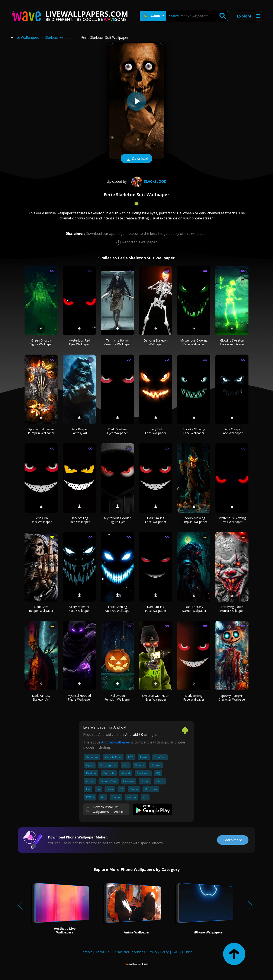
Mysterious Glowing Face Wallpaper (194, 342)
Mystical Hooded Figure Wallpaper (79, 697)
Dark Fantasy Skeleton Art (41, 697)
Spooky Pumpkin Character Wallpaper (232, 697)
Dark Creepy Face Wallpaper (232, 431)
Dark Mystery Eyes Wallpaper (118, 431)
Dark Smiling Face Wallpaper (79, 520)
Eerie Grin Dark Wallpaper (41, 520)
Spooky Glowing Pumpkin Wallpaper (194, 520)
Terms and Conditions (129, 952)
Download (136, 159)
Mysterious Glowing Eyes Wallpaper (232, 520)
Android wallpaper (116, 742)
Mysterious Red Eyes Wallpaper (79, 342)
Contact (86, 952)
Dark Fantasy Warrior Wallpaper (194, 609)
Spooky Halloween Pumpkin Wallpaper (41, 431)
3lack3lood (148, 181)
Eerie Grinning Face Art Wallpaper (118, 609)
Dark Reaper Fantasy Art (79, 431)
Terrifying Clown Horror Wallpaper (232, 609)
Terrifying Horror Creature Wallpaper (118, 342)
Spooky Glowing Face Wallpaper (194, 431)
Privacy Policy (159, 952)
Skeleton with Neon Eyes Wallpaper (156, 697)
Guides (187, 952)
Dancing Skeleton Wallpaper (156, 342)
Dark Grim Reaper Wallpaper (41, 609)
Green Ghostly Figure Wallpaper (41, 342)
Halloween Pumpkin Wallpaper (118, 697)
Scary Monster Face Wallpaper (79, 609)
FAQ (175, 952)
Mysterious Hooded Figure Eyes (118, 520)
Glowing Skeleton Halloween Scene (232, 342)
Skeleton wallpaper (61, 38)
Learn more (233, 840)
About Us (102, 952)
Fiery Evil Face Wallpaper (156, 431)
